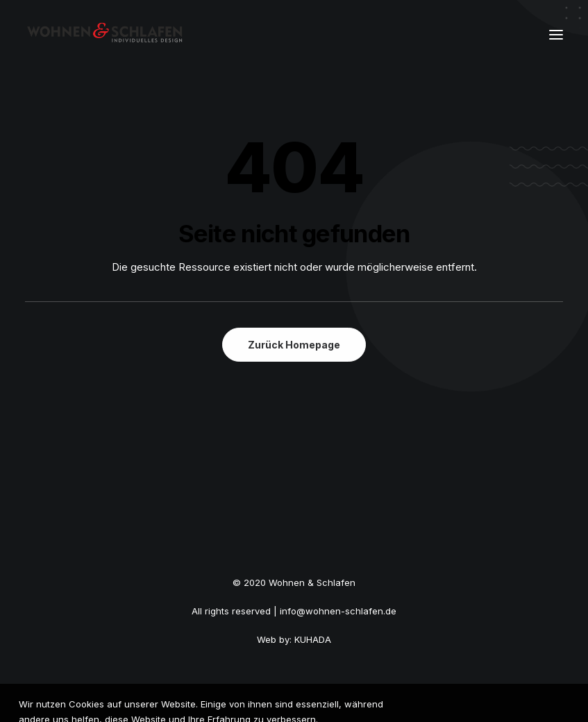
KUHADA (313, 639)
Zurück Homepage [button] (294, 345)
